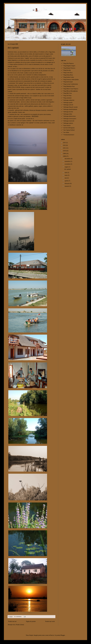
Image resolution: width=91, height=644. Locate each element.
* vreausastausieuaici (68, 135)
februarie (67, 183)
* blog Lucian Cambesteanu (70, 84)
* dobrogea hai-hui (68, 112)
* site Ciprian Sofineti (69, 130)
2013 (65, 143)
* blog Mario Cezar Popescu (70, 89)
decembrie (68, 159)
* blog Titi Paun (67, 96)
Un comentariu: (18, 617)
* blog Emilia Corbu (68, 77)
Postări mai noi (12, 621)
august (67, 167)
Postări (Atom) (20, 625)
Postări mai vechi (50, 621)
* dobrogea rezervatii (68, 121)
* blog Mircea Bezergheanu (70, 91)
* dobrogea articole (68, 105)
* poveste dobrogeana (69, 128)
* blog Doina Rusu (68, 75)
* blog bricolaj (67, 70)
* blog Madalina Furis (69, 86)
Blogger (63, 635)
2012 (65, 145)
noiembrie (68, 161)
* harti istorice (67, 126)
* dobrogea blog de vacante (70, 107)
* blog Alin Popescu (68, 63)
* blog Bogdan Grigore (69, 66)
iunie (66, 175)
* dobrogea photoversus (69, 116)
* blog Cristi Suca (68, 73)
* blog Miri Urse (67, 93)
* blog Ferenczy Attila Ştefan (71, 80)
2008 (65, 156)
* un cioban (66, 132)
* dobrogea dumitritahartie (70, 109)
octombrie (68, 164)
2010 (65, 151)
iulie (66, 173)
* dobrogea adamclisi (69, 100)
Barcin (52, 635)
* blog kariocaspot (68, 82)
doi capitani (13, 48)
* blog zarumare (67, 98)
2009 (65, 154)
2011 (65, 148)
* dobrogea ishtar (67, 114)
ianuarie (67, 186)
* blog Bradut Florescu (69, 68)
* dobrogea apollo (68, 103)
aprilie (67, 181)
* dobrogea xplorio (68, 123)
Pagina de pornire (31, 621)
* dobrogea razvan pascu (69, 119)
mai (66, 178)
